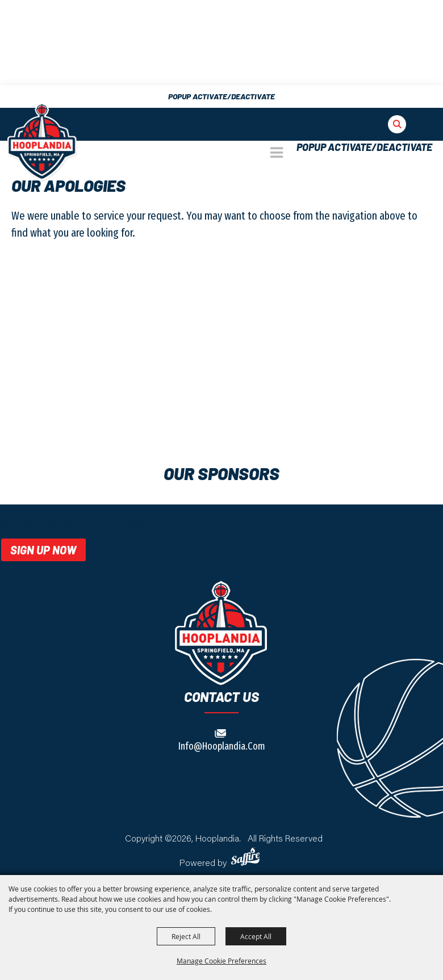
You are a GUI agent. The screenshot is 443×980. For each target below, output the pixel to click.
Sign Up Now (43, 550)
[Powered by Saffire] (247, 857)
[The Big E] (42, 142)
